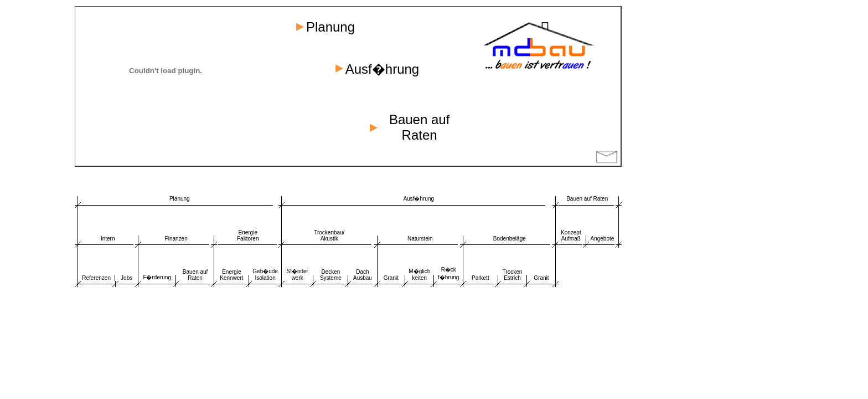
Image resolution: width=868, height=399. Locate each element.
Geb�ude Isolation (265, 275)
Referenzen (96, 278)
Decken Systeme (331, 275)
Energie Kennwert (231, 275)
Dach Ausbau (363, 275)
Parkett (480, 278)
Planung (180, 199)
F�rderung (157, 277)
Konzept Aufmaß (571, 236)
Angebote (603, 239)
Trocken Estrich (513, 275)
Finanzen (176, 239)
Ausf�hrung (418, 199)
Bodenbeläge (510, 239)
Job (125, 278)
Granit (391, 278)
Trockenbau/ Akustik (329, 236)
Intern (108, 239)
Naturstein (420, 239)
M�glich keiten (419, 275)
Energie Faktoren (248, 236)
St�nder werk (297, 275)
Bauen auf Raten (587, 199)
